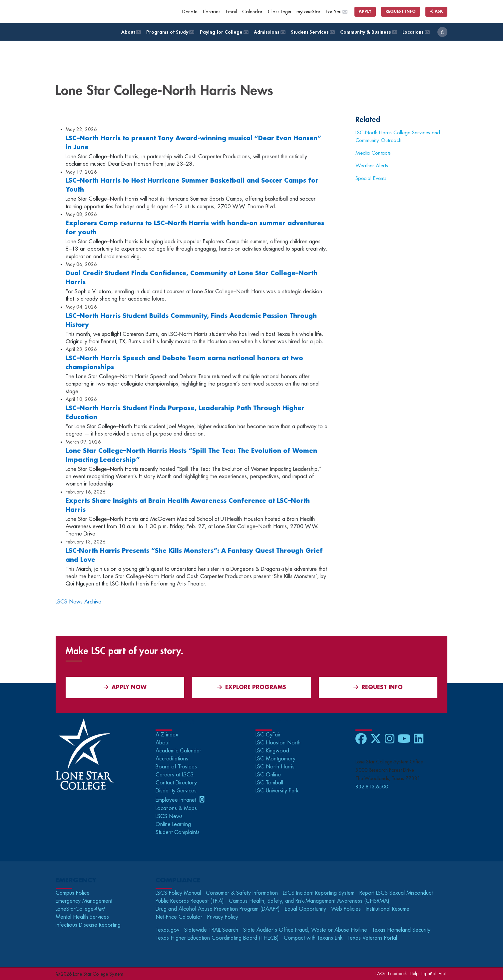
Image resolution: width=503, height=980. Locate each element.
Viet (442, 974)
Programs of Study (170, 32)
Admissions (269, 32)
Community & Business (368, 32)
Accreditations (172, 759)
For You (336, 12)
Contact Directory (176, 783)
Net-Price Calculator (179, 917)
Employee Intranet (177, 800)
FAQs (380, 974)
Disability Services (176, 791)
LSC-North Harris (275, 767)
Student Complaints (178, 832)
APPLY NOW (125, 687)
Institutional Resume (388, 909)
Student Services (312, 32)
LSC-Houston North (278, 743)
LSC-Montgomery (275, 759)
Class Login (279, 12)
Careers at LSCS (175, 775)
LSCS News (169, 816)
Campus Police (73, 893)
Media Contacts (373, 153)
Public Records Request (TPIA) (190, 901)
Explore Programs (252, 687)
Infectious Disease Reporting (88, 925)
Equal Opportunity (305, 909)
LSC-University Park (277, 791)
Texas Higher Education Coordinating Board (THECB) (217, 938)
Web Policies (346, 909)
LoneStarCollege (80, 909)
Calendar (252, 12)
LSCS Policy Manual (178, 893)
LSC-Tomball (269, 783)
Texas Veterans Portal (372, 938)
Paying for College (224, 32)
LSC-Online (268, 775)
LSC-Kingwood (272, 751)
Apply (365, 11)
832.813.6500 (372, 787)
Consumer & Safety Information (242, 893)
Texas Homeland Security (401, 930)
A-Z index (167, 735)
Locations (416, 32)
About (131, 32)
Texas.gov (167, 930)
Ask (436, 11)
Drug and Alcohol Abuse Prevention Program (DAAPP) (218, 909)
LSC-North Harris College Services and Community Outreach (398, 136)
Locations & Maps (176, 808)
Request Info (401, 11)
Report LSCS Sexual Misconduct (396, 893)
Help (414, 974)
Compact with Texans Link (313, 938)
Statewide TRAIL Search (211, 930)
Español (429, 974)
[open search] (442, 32)
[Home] (104, 12)
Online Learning (173, 824)
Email (231, 12)
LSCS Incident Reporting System (319, 893)
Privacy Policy (223, 917)
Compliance (178, 880)
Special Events (371, 178)
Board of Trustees (176, 767)
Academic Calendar (178, 751)
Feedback (397, 974)
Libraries (212, 12)
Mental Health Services (82, 917)
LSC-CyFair (268, 735)
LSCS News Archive (78, 602)
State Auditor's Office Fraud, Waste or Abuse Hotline (305, 930)
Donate (190, 12)
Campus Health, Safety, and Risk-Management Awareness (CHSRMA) (309, 901)
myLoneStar (308, 12)
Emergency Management (84, 901)
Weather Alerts (372, 166)
